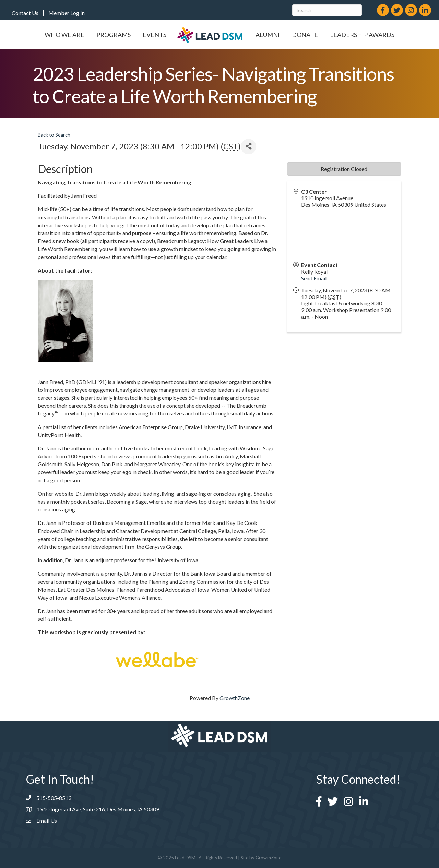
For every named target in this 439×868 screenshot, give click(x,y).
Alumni (268, 35)
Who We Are (64, 35)
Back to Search (54, 135)
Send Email (314, 278)
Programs (114, 35)
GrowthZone (235, 698)
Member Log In (67, 13)
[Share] (248, 147)
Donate (305, 35)
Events (155, 35)
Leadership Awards (362, 35)
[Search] (327, 10)
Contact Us (25, 13)
